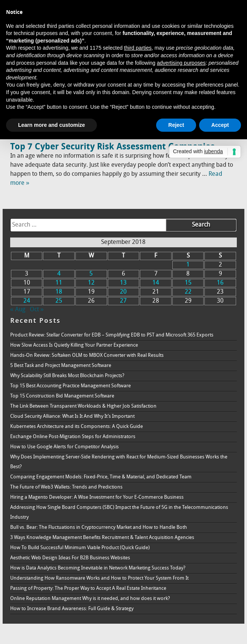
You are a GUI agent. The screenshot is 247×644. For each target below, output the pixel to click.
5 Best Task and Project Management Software (61, 366)
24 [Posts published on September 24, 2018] (27, 301)
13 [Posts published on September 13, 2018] (123, 283)
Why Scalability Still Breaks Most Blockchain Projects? (67, 376)
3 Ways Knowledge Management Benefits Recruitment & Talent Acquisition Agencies (102, 538)
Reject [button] (176, 125)
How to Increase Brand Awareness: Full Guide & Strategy (72, 609)
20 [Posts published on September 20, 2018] (123, 292)
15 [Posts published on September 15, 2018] (188, 283)
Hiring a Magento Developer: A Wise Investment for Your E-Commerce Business (97, 497)
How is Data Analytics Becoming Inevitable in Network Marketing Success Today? (98, 568)
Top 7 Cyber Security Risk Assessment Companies (112, 147)
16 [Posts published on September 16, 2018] (220, 283)
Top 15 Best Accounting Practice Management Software (71, 386)
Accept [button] (220, 125)
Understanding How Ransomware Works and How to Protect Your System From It (99, 578)
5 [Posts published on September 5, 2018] (91, 274)
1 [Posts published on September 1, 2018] (188, 265)
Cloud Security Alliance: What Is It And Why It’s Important (72, 416)
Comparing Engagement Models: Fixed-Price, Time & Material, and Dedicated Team (101, 477)
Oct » (37, 310)
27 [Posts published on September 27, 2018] (123, 301)
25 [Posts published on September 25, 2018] (59, 301)
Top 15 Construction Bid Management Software (62, 396)
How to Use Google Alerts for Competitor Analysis (64, 447)
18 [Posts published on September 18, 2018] (59, 292)
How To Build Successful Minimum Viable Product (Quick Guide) (80, 548)
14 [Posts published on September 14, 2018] (156, 283)
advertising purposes (181, 63)
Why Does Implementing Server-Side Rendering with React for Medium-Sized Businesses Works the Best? (119, 462)
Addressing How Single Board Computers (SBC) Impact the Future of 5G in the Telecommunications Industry (119, 512)
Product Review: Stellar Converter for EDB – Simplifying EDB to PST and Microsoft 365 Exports (112, 335)
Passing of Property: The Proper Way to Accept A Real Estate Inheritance (88, 588)
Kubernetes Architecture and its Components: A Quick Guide (77, 427)
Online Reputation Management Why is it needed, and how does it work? (90, 599)
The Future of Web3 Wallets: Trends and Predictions (66, 487)
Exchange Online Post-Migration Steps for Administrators (73, 437)
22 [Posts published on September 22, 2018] (188, 292)
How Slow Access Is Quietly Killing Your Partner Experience (74, 345)
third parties (138, 48)
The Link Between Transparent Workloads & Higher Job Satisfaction (83, 406)
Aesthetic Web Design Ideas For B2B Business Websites (70, 558)
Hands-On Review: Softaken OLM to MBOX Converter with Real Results (87, 355)
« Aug (18, 310)
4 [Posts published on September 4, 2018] (59, 274)
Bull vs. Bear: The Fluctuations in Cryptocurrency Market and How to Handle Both (99, 528)
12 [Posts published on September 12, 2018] (91, 283)
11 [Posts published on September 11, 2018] (59, 283)
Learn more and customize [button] (51, 125)
